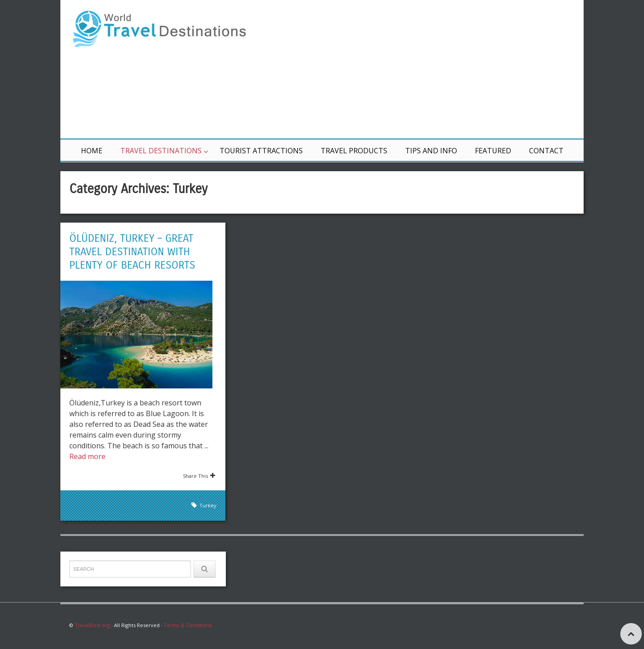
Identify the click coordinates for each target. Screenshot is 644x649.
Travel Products (354, 151)
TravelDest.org (92, 625)
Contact (546, 151)
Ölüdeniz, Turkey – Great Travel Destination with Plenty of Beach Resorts (132, 252)
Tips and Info (431, 151)
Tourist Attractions (261, 151)
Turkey (208, 505)
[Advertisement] (429, 69)
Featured (493, 151)
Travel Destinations (161, 151)
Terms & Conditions (188, 625)
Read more (87, 456)
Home (92, 151)
